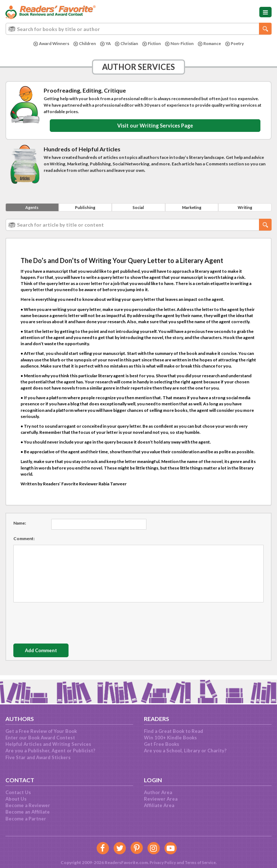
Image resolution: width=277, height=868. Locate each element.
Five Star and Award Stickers (38, 757)
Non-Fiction (180, 44)
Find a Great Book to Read (173, 731)
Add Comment (48, 652)
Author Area (158, 792)
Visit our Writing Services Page (155, 126)
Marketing (192, 208)
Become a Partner (26, 819)
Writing (245, 208)
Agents (32, 208)
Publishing (85, 208)
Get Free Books (162, 744)
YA (103, 44)
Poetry (238, 44)
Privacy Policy (161, 862)
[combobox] (138, 29)
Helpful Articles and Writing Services (48, 744)
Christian (125, 44)
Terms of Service (201, 862)
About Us (16, 799)
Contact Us (18, 792)
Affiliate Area (159, 805)
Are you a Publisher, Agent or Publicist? (50, 751)
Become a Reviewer (28, 805)
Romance (211, 44)
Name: (20, 524)
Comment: (24, 540)
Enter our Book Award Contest (40, 738)
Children (82, 44)
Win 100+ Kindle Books (170, 738)
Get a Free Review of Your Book (41, 731)
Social (138, 208)
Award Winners (48, 44)
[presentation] (68, 623)
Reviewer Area (161, 799)
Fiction (151, 44)
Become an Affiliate (28, 812)
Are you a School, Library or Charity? (185, 751)
